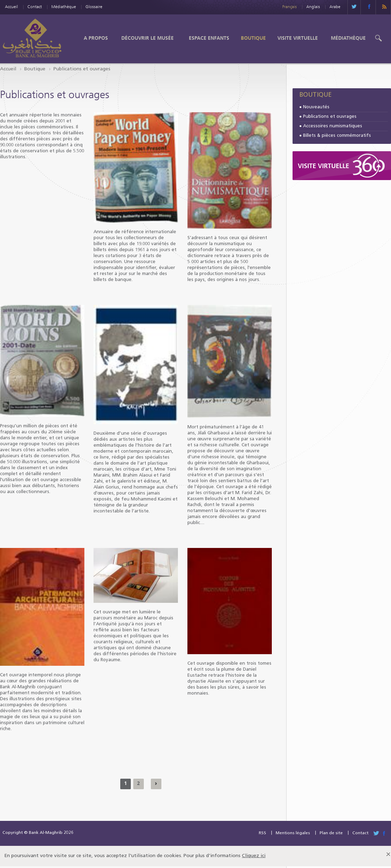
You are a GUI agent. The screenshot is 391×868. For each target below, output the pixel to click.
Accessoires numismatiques (333, 126)
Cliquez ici (254, 856)
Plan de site (331, 833)
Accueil (11, 7)
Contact (35, 7)
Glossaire (94, 7)
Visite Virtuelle (298, 38)
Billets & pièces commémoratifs (337, 136)
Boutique (253, 38)
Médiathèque (64, 7)
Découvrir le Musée (148, 38)
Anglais (313, 7)
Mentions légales (293, 833)
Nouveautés (316, 107)
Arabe (335, 7)
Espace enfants (209, 38)
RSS (262, 833)
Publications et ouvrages (330, 117)
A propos (96, 38)
